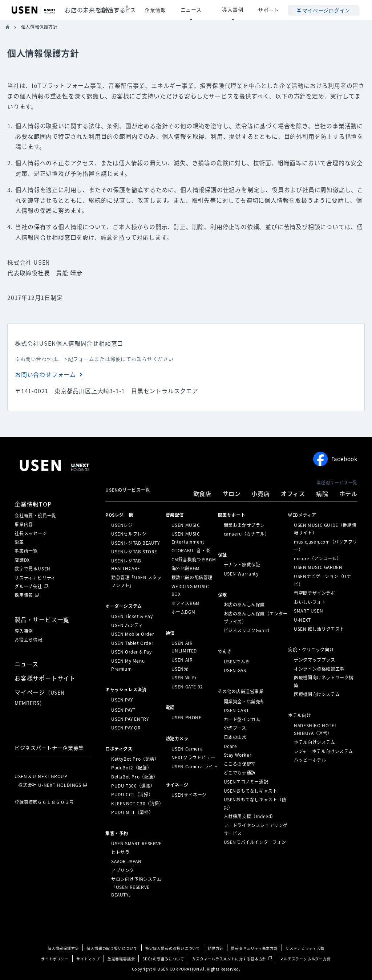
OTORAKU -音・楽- (192, 550)
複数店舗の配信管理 (192, 577)
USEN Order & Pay (132, 652)
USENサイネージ (189, 795)
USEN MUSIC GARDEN (318, 567)
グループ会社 (28, 586)
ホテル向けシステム (314, 742)
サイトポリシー (55, 959)
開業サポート (232, 515)
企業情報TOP (33, 504)
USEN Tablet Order (132, 643)
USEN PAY (122, 700)
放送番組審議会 (121, 959)
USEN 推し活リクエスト (319, 629)
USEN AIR (182, 660)
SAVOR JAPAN (126, 861)
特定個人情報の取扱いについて (173, 948)
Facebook (335, 459)
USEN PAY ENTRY (130, 719)
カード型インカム (242, 719)
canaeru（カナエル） (247, 534)
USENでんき (237, 661)
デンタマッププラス (314, 660)
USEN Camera (187, 748)
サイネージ (177, 785)
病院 (322, 493)
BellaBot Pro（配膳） (135, 777)
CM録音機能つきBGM (194, 560)
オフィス (293, 493)
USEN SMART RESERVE (136, 843)
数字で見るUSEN (33, 569)
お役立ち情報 (29, 640)
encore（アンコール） (318, 558)
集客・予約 (117, 833)
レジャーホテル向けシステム (324, 751)
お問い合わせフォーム (45, 374)
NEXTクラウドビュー (193, 757)
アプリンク (123, 870)
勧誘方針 (216, 948)
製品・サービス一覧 (42, 619)
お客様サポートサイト (45, 678)
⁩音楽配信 (175, 515)
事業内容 (24, 524)
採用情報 (24, 595)
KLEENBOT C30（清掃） (138, 804)
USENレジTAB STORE (134, 552)
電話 (170, 707)
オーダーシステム (124, 606)
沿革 (19, 542)
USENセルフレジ (129, 534)
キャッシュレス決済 (126, 690)
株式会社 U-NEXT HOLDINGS (50, 785)
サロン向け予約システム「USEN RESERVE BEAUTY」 (136, 887)
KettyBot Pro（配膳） (135, 759)
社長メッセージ (31, 533)
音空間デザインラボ (314, 593)
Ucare (231, 746)
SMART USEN (308, 611)
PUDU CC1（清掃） (132, 794)
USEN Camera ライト (195, 766)
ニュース (208, 10)
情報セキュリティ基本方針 (254, 948)
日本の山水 (235, 737)
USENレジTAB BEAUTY (136, 542)
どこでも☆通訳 (240, 773)
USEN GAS (235, 670)
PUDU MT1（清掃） (132, 812)
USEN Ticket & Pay (132, 616)
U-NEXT (302, 620)
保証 (223, 554)
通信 (170, 633)
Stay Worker (238, 755)
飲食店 (202, 493)
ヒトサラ (120, 852)
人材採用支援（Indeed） (250, 816)
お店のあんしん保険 (244, 605)
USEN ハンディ (127, 625)
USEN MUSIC (186, 525)
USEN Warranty (241, 574)
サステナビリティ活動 (305, 948)
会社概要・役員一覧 (35, 516)
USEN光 (180, 668)
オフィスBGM (186, 603)
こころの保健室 (240, 764)
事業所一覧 (26, 551)
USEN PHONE (187, 717)
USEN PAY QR (126, 728)
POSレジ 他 (119, 515)
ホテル (348, 493)
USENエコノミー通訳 (246, 782)
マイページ (40, 697)
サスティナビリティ (35, 578)
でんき (225, 651)
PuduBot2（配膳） (131, 768)
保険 (223, 594)
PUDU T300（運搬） (133, 785)
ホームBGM (183, 612)
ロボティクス (119, 749)
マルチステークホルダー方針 (305, 959)
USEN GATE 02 (187, 687)
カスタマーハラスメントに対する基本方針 (229, 959)
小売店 (260, 493)
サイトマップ (88, 959)
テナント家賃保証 (242, 565)
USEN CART (236, 710)
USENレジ (122, 525)
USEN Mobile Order (133, 634)
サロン (231, 493)
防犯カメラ (177, 739)
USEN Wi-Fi (184, 678)
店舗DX (22, 560)
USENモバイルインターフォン (255, 842)
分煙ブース (235, 728)
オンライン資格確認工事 (319, 668)
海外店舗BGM (186, 568)
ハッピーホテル (310, 760)
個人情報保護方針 (63, 948)
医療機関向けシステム (317, 694)
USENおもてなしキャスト (251, 790)
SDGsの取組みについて (163, 959)
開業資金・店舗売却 (244, 701)
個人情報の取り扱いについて (112, 948)
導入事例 (238, 10)
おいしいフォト (310, 602)
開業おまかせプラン (244, 525)
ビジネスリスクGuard (246, 630)
